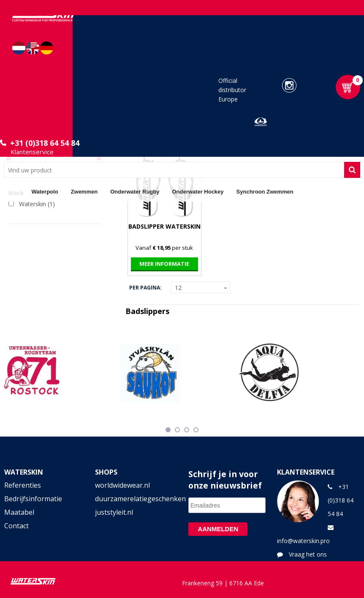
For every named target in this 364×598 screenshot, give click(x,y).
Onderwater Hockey (198, 192)
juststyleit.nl (114, 512)
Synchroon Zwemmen (265, 192)
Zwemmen (84, 192)
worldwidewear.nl (122, 485)
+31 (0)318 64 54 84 (45, 143)
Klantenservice (32, 152)
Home (15, 191)
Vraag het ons (308, 554)
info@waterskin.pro (303, 541)
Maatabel (19, 512)
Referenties (23, 485)
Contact (16, 526)
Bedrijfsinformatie (33, 499)
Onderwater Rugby (135, 192)
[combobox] (174, 170)
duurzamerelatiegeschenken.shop (137, 499)
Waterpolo (45, 192)
